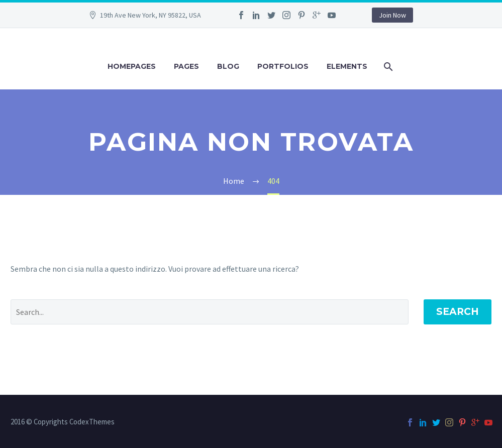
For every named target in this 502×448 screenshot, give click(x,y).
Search (458, 312)
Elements (347, 66)
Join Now (392, 15)
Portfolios (283, 66)
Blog (228, 66)
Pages (186, 66)
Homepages (132, 66)
